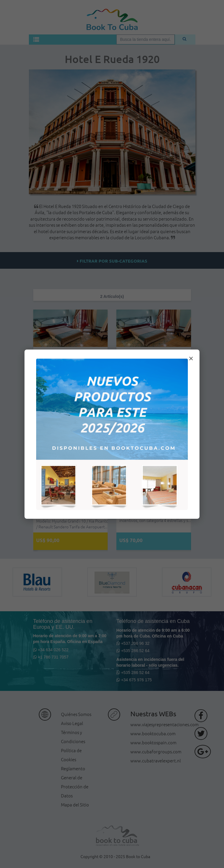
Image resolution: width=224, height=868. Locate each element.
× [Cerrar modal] (191, 358)
